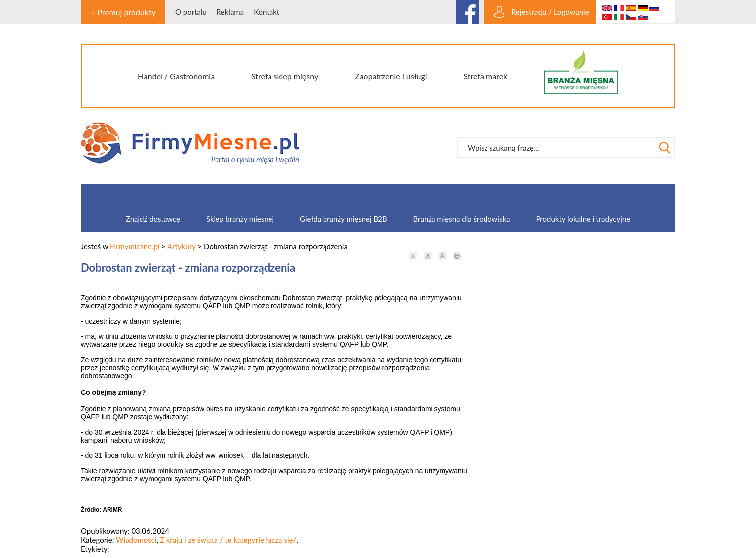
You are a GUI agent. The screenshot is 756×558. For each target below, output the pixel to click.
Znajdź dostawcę (153, 219)
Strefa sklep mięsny (285, 76)
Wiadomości (136, 540)
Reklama (230, 12)
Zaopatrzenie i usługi (391, 76)
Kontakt (267, 12)
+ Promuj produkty (123, 12)
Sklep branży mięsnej (240, 219)
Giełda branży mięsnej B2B (343, 219)
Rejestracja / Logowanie (550, 12)
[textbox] (556, 148)
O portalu (191, 12)
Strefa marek (486, 76)
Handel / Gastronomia (176, 76)
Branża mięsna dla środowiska (462, 219)
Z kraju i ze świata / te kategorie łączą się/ (228, 540)
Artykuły (182, 246)
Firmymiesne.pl (135, 246)
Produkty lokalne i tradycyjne (583, 219)
